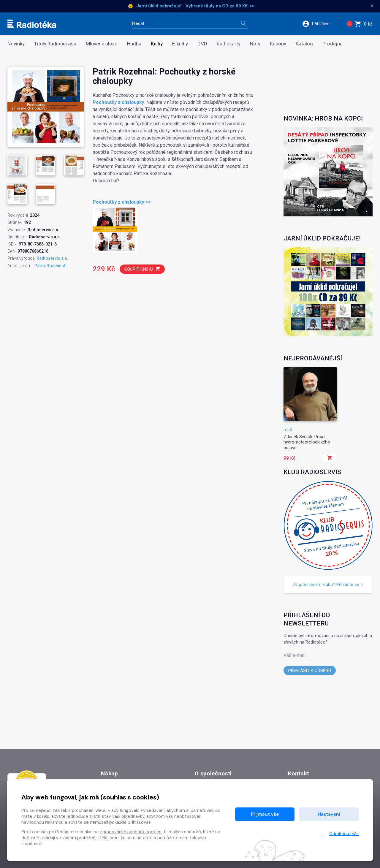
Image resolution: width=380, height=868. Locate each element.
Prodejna (332, 44)
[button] (320, 24)
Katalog (304, 44)
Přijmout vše (265, 814)
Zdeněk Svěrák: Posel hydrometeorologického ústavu (307, 442)
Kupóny (278, 44)
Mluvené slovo (102, 44)
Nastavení (329, 814)
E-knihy (180, 44)
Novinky (16, 44)
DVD (202, 44)
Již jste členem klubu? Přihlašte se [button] (328, 585)
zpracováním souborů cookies (131, 832)
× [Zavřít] (372, 6)
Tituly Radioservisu (55, 44)
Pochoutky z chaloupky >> (122, 202)
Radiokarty (229, 44)
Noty (255, 44)
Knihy (157, 44)
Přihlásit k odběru (310, 671)
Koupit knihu (142, 269)
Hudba (134, 44)
